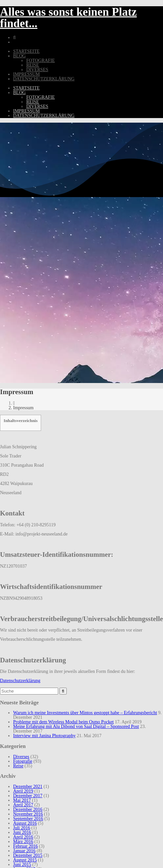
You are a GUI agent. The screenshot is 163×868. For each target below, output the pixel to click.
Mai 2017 (22, 800)
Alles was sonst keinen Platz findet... (68, 18)
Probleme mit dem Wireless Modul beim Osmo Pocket (63, 722)
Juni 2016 (22, 832)
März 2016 (23, 842)
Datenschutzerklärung (44, 79)
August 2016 (25, 823)
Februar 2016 (25, 846)
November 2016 (28, 814)
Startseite (26, 51)
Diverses (37, 70)
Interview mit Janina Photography (44, 736)
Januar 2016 (24, 851)
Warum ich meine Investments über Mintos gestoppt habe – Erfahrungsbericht (85, 713)
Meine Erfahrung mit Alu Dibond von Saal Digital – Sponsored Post (76, 727)
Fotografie (41, 61)
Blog (19, 56)
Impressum (26, 74)
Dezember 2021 (28, 787)
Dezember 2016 (28, 809)
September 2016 (28, 819)
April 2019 (23, 791)
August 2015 (25, 860)
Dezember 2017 (28, 796)
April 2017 (23, 805)
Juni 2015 (22, 865)
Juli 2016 (22, 828)
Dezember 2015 (28, 855)
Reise (33, 65)
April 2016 (23, 837)
